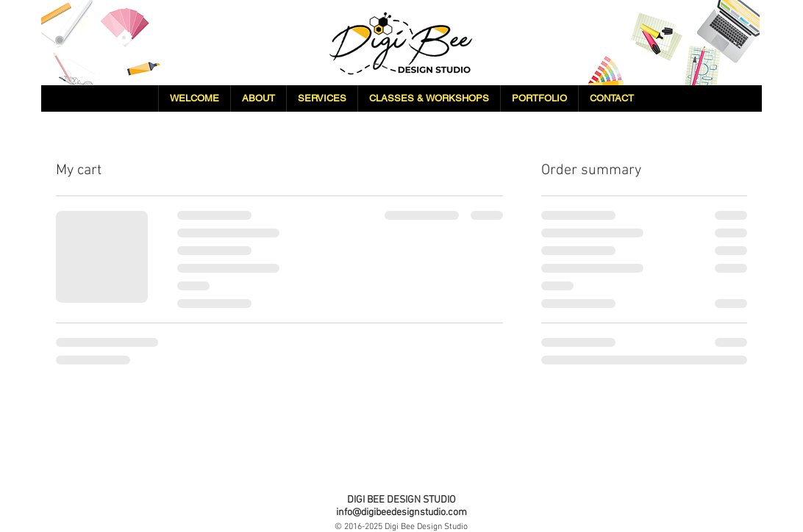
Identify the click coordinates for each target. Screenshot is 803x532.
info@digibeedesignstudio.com (401, 513)
